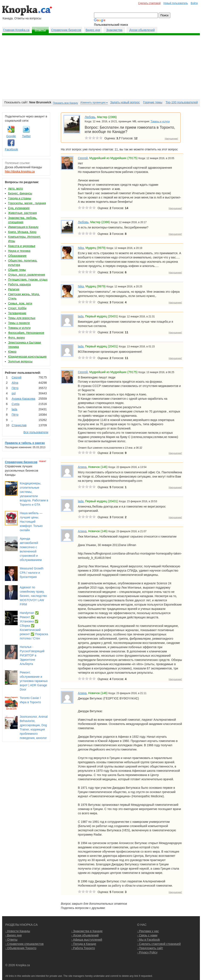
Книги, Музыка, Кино (22, 232)
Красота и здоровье (22, 246)
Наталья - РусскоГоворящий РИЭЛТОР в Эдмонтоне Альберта (32, 655)
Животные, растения (22, 213)
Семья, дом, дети (20, 303)
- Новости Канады (18, 931)
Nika (81, 248)
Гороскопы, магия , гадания (27, 203)
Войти (194, 3)
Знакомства (114, 30)
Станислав (19, 425)
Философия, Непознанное (26, 333)
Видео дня (93, 30)
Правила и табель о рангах (25, 443)
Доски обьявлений (142, 30)
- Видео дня (14, 935)
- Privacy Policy (147, 952)
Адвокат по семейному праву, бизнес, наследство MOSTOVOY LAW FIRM (33, 596)
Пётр (15, 388)
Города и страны (20, 198)
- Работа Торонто (83, 948)
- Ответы (11, 940)
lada (14, 409)
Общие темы (17, 270)
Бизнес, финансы (20, 193)
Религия (14, 289)
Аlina (15, 383)
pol (14, 393)
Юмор (12, 352)
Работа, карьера (19, 284)
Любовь (90, 117)
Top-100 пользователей (182, 102)
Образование (17, 256)
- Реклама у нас (148, 931)
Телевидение (17, 313)
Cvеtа (16, 404)
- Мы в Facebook (149, 940)
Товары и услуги (19, 328)
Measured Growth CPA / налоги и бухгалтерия (32, 573)
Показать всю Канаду (65, 103)
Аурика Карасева (23, 399)
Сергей (17, 377)
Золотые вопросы (20, 361)
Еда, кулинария (19, 208)
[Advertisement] (101, 67)
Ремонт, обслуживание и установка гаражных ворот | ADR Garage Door (34, 681)
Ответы (40, 30)
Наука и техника (19, 251)
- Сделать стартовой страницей (159, 944)
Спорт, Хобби (17, 308)
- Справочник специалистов (24, 944)
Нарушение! (171, 138)
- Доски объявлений (85, 935)
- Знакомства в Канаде (87, 931)
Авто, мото (15, 188)
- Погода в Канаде (84, 944)
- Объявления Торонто (21, 948)
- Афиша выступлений (87, 940)
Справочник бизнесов (66, 30)
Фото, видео (16, 338)
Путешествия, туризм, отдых (28, 280)
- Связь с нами (147, 935)
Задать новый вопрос (125, 102)
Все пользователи (36, 432)
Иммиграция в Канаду (23, 227)
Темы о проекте (19, 323)
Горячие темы (153, 102)
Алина (82, 467)
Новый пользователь (176, 3)
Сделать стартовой (149, 3)
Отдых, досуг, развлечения (27, 275)
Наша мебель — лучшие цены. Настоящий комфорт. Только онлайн (31, 522)
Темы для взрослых (22, 318)
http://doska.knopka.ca (20, 171)
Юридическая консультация (27, 357)
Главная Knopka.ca (16, 30)
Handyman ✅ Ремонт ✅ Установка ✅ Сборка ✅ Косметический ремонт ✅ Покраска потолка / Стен (34, 626)
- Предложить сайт (150, 948)
